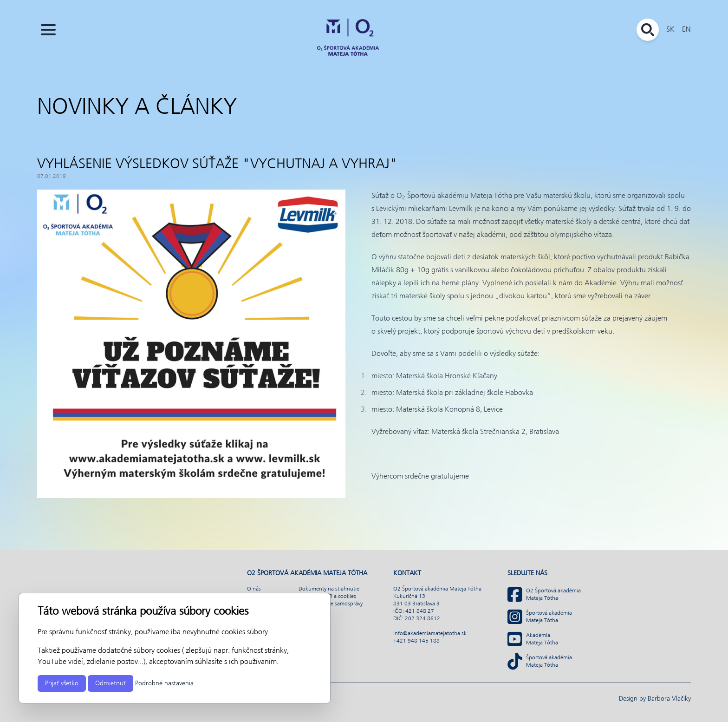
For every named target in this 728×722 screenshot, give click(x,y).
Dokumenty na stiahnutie (329, 589)
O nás (254, 589)
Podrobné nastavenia (164, 683)
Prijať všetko (62, 683)
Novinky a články (137, 108)
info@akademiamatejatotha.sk (430, 634)
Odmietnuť (110, 683)
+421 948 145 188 (416, 641)
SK (670, 30)
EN (686, 30)
